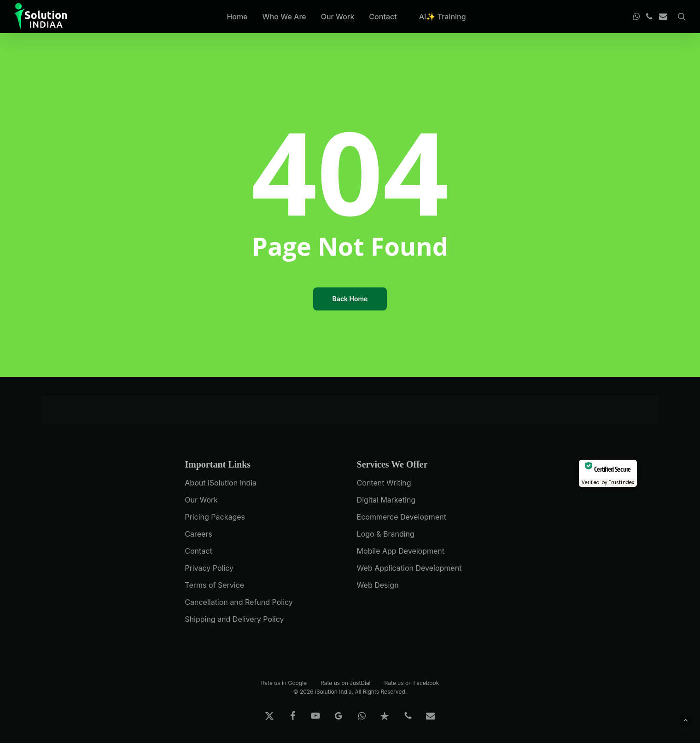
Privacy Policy (209, 568)
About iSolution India (221, 483)
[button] (685, 720)
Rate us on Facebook (412, 682)
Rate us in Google (284, 682)
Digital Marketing (386, 500)
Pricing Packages (215, 517)
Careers (198, 534)
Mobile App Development (401, 551)
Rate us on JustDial (345, 682)
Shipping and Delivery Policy (234, 619)
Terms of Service (214, 585)
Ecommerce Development (402, 517)
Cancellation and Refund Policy (239, 602)
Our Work (201, 500)
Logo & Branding (386, 534)
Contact (198, 551)
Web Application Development (409, 568)
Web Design (378, 585)
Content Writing (384, 483)
